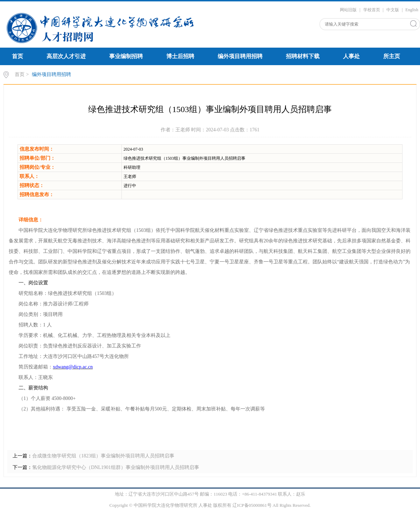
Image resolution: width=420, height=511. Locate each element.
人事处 (351, 56)
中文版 (393, 10)
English (412, 10)
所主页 (392, 56)
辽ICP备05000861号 (252, 505)
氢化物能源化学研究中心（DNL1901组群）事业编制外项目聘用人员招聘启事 (116, 467)
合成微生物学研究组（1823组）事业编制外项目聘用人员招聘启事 (103, 456)
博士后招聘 (180, 56)
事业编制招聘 (126, 56)
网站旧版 (348, 10)
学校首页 (372, 10)
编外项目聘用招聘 (240, 56)
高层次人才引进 (66, 56)
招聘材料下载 (303, 56)
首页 (17, 56)
